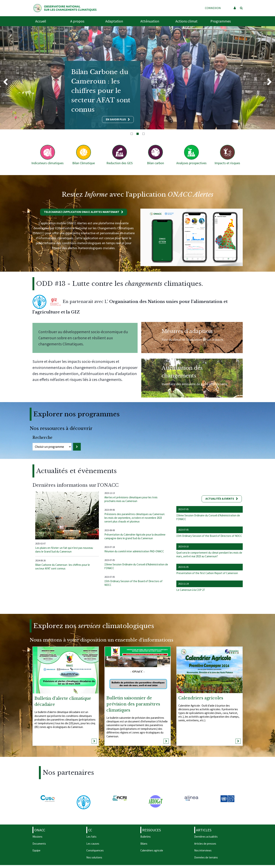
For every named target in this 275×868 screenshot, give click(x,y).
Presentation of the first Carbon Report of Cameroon (207, 573)
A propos (77, 21)
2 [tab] (138, 134)
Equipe (36, 850)
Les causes (93, 844)
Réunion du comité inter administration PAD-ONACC (134, 551)
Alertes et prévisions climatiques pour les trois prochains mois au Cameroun (131, 499)
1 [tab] (132, 134)
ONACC (40, 830)
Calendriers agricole (152, 850)
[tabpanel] (137, 78)
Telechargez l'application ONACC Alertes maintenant (82, 212)
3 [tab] (143, 134)
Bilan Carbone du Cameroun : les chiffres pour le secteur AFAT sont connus (63, 567)
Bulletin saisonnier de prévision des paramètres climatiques (133, 704)
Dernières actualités (206, 837)
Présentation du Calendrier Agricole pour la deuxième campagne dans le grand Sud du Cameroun (135, 536)
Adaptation (114, 21)
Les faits (91, 837)
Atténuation (150, 21)
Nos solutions (94, 857)
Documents (39, 844)
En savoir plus (116, 119)
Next (270, 82)
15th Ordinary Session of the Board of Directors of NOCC (209, 536)
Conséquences (95, 850)
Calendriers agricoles (201, 698)
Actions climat (186, 21)
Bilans (144, 844)
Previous (5, 82)
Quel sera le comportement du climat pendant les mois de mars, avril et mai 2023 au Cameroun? (209, 554)
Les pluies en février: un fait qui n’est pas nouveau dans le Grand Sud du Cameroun (64, 550)
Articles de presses (205, 844)
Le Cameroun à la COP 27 (191, 590)
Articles (204, 830)
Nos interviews (203, 850)
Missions (37, 837)
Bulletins (146, 837)
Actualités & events (220, 499)
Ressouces (152, 830)
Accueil (41, 21)
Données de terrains (206, 857)
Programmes (221, 21)
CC (90, 830)
